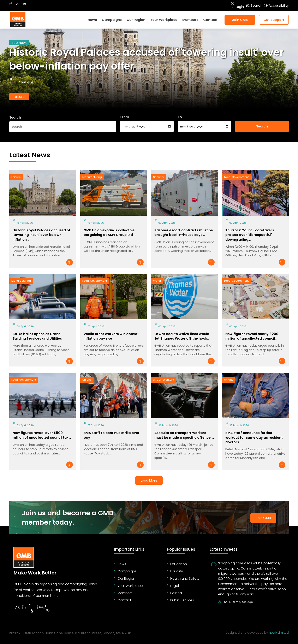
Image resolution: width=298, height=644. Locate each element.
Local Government (236, 177)
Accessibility (277, 5)
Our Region (136, 20)
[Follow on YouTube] (32, 609)
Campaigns (112, 20)
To (180, 117)
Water (157, 281)
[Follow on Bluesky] (24, 4)
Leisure (19, 97)
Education (179, 564)
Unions (87, 380)
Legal (175, 586)
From (125, 117)
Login (237, 7)
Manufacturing (92, 177)
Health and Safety (185, 579)
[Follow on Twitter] (18, 4)
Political (176, 593)
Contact (210, 20)
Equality (177, 571)
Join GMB (240, 20)
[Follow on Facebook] (11, 4)
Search (254, 5)
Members (190, 20)
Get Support (274, 20)
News (92, 20)
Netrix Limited (279, 633)
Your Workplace (164, 20)
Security (159, 177)
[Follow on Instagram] (48, 609)
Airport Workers (163, 380)
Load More (149, 480)
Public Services (182, 600)
